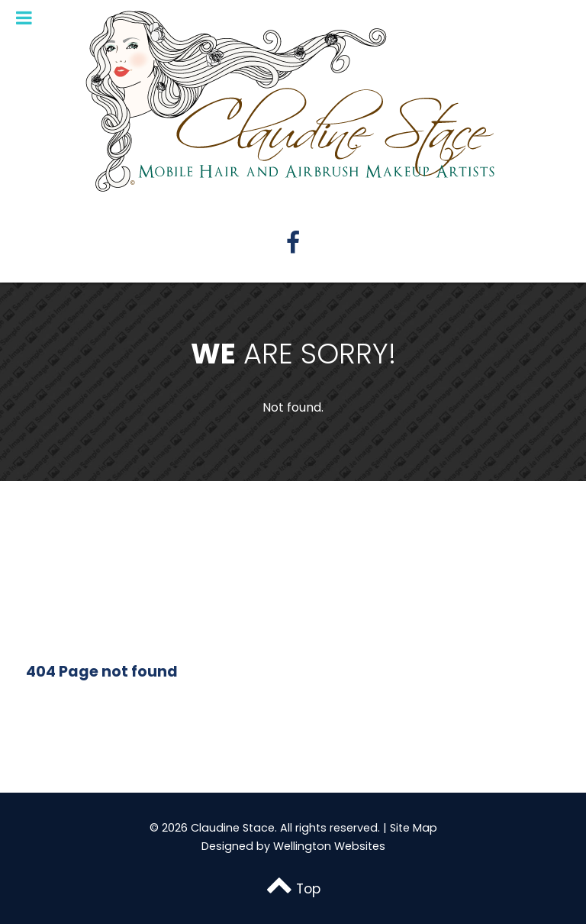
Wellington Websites (329, 846)
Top (293, 889)
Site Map (414, 828)
